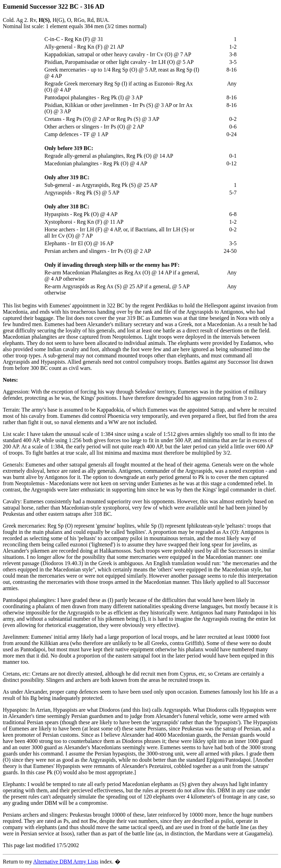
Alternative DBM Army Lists (66, 862)
